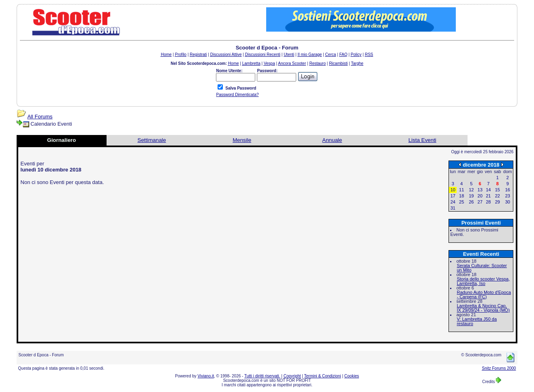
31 (453, 208)
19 (471, 196)
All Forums (40, 117)
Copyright (292, 376)
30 (508, 202)
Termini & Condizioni (323, 376)
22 (498, 196)
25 (461, 202)
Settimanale (152, 140)
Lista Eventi (422, 140)
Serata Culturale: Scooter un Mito (482, 268)
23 (508, 196)
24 (453, 202)
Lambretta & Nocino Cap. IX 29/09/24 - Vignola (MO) (483, 308)
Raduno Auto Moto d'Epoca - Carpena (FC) (484, 295)
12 (471, 190)
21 (488, 196)
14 (488, 190)
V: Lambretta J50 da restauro (477, 321)
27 (480, 202)
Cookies (352, 376)
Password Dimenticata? (237, 95)
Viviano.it (206, 376)
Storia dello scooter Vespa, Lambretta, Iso (483, 281)
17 (453, 196)
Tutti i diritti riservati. (262, 376)
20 (480, 196)
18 (461, 196)
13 (480, 190)
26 (471, 202)
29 (498, 202)
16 (508, 190)
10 (453, 190)
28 (488, 202)
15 (498, 190)
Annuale (332, 140)
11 (461, 190)
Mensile (242, 140)
